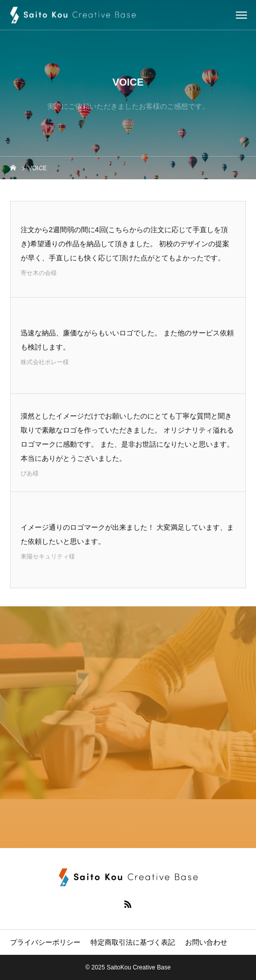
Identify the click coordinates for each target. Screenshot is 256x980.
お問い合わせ (206, 942)
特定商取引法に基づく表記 (133, 942)
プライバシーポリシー (45, 942)
